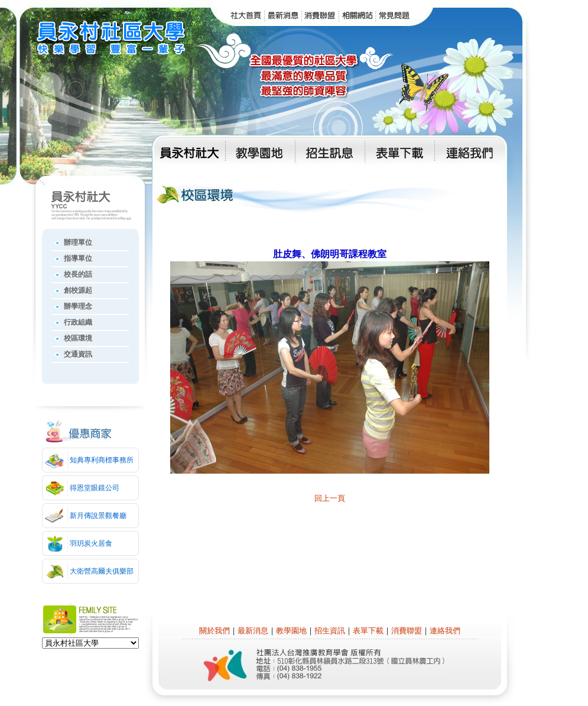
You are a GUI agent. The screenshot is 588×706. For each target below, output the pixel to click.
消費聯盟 (407, 631)
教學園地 (291, 631)
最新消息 (253, 631)
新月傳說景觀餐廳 (98, 516)
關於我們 (215, 631)
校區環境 (78, 338)
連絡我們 (445, 631)
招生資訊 (330, 631)
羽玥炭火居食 (91, 543)
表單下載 (368, 631)
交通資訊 (78, 354)
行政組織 (78, 322)
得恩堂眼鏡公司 (95, 488)
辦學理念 (78, 306)
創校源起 (78, 290)
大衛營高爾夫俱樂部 (102, 571)
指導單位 (78, 258)
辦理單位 (78, 242)
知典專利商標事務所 (102, 460)
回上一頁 (330, 498)
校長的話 (78, 274)
